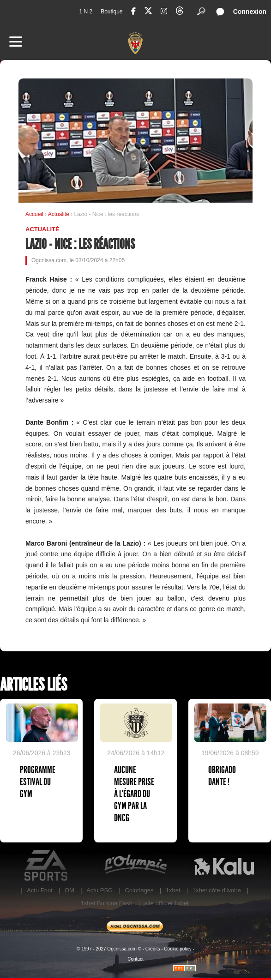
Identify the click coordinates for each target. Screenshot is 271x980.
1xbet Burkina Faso (107, 903)
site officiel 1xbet (167, 903)
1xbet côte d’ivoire (217, 890)
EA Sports (47, 866)
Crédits (153, 949)
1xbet (173, 890)
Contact (135, 959)
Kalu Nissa (224, 866)
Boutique (111, 12)
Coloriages (139, 890)
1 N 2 (86, 12)
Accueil (34, 214)
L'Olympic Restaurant (135, 866)
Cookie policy (178, 949)
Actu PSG (99, 890)
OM (69, 890)
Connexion (250, 12)
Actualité (59, 214)
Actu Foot (40, 890)
